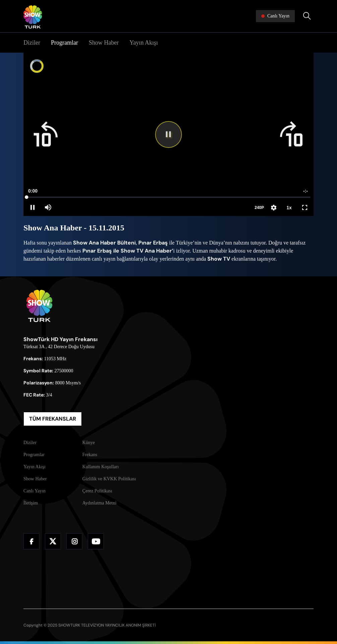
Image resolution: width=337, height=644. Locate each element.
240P (259, 208)
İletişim (31, 503)
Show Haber (104, 43)
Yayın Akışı (144, 43)
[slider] (168, 197)
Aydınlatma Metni (99, 503)
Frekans (90, 455)
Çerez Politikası (97, 491)
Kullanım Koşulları (101, 467)
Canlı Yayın (35, 491)
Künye (89, 443)
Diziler (32, 43)
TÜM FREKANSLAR (53, 419)
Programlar (64, 43)
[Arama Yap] (307, 16)
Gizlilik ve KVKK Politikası (109, 479)
